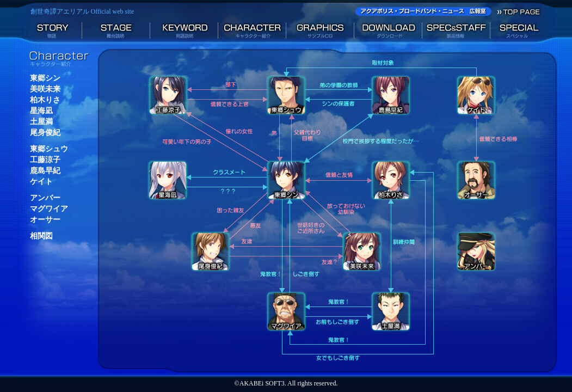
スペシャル (524, 32)
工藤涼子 (45, 160)
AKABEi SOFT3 (262, 383)
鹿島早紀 (45, 171)
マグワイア (49, 209)
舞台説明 (116, 32)
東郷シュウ (49, 149)
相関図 (41, 236)
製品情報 (456, 32)
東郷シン (45, 78)
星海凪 (41, 111)
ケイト (41, 182)
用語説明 (184, 32)
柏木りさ (45, 100)
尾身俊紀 (45, 133)
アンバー (45, 198)
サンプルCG (320, 32)
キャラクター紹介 (252, 32)
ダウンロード (388, 32)
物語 (48, 32)
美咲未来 (45, 89)
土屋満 (41, 122)
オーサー (45, 220)
